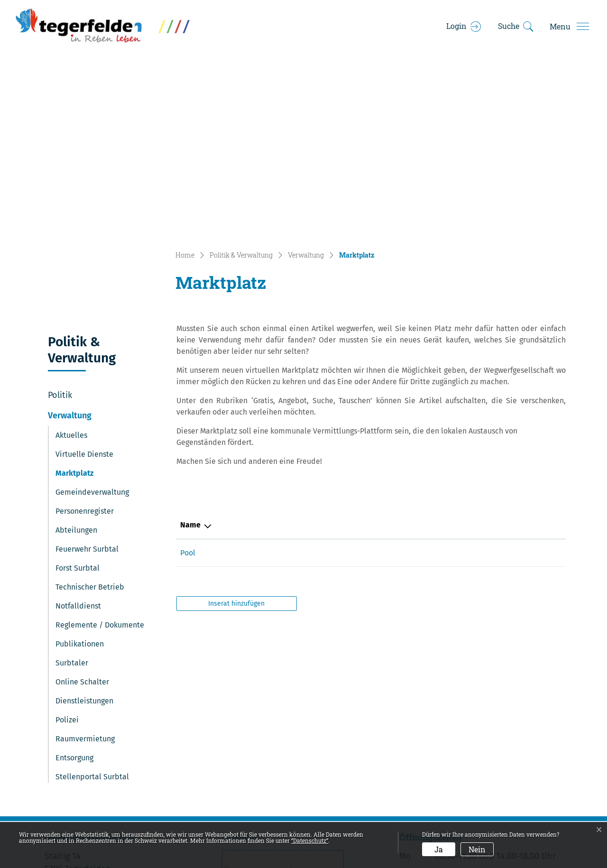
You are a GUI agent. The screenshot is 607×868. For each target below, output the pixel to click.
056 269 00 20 (104, 716)
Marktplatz (81, 297)
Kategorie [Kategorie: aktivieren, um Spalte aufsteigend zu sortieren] (403, 346)
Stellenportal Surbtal (92, 598)
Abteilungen (76, 352)
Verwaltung (70, 237)
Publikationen (80, 466)
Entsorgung (74, 579)
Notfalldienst (78, 428)
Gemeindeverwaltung (92, 314)
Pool (291, 374)
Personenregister (85, 333)
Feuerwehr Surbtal (87, 371)
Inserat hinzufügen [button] (236, 425)
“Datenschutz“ (310, 840)
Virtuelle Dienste (84, 276)
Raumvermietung (85, 560)
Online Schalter (82, 503)
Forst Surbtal (78, 390)
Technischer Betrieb (90, 409)
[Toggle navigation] (569, 27)
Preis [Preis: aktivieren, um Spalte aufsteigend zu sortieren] (507, 346)
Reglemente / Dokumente (100, 447)
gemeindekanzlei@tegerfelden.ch (140, 729)
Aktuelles (71, 257)
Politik (60, 217)
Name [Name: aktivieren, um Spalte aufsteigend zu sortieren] (293, 346)
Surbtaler (72, 485)
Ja (439, 849)
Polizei (67, 541)
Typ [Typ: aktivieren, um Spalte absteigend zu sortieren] (186, 346)
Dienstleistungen (84, 522)
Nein (477, 849)
